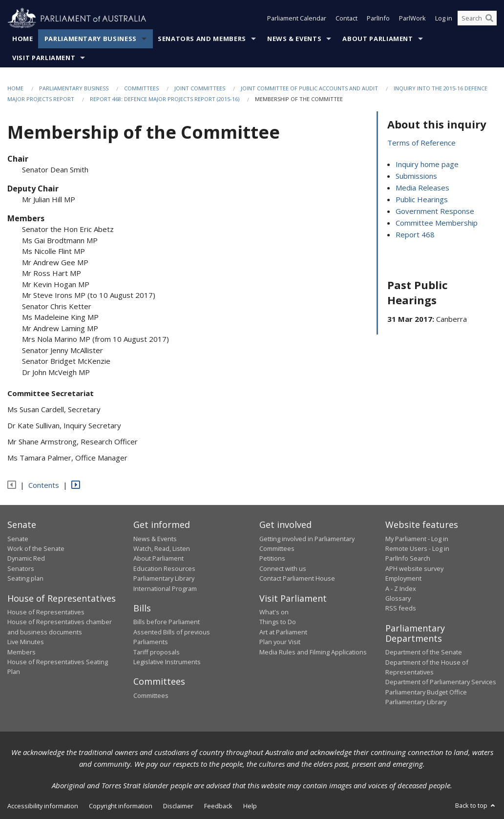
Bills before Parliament (167, 622)
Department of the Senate (424, 652)
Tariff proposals (157, 652)
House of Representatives (46, 612)
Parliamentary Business (91, 39)
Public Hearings (422, 200)
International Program (165, 588)
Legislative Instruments (167, 662)
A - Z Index (401, 588)
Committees (141, 88)
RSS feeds (401, 609)
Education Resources (164, 568)
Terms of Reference (421, 143)
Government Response (435, 211)
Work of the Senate (36, 548)
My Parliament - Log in (417, 539)
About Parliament (378, 39)
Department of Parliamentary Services (441, 682)
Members (21, 652)
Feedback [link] (218, 806)
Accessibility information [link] (43, 806)
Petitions (272, 559)
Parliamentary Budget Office (426, 692)
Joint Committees (200, 88)
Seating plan (25, 579)
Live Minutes (26, 642)
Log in (444, 19)
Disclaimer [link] (178, 806)
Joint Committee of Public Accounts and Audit (309, 88)
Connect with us (283, 568)
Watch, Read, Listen (162, 548)
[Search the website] (477, 19)
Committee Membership (437, 223)
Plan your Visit (280, 642)
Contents (44, 485)
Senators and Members (202, 39)
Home (23, 39)
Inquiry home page (427, 165)
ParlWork (412, 19)
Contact (346, 19)
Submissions (416, 176)
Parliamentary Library (164, 579)
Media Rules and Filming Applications (313, 652)
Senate (18, 539)
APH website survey (414, 568)
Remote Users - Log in (417, 548)
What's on (274, 612)
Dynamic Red (26, 559)
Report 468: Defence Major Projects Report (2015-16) (165, 99)
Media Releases (422, 188)
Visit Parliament (44, 58)
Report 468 (415, 235)
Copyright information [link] (121, 806)
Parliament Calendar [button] (297, 19)
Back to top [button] (476, 805)
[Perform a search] (489, 19)
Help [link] (250, 806)
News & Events (294, 39)
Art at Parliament (283, 632)
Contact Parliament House (297, 579)
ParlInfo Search (408, 559)
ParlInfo (378, 19)
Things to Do (278, 622)
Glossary (398, 598)
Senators (21, 568)
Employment (403, 579)
